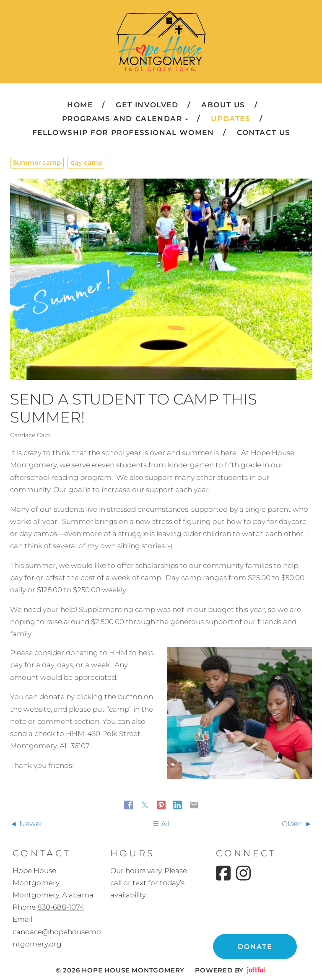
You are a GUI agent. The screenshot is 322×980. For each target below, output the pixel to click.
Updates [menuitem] (231, 119)
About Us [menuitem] (223, 105)
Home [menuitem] (80, 105)
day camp (86, 162)
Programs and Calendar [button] (125, 119)
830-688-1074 (61, 907)
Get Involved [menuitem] (147, 105)
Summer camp (37, 162)
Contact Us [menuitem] (264, 132)
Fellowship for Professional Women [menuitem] (123, 132)
